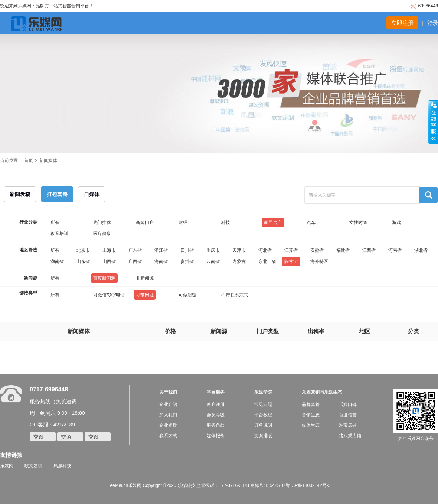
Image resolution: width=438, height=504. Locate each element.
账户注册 (216, 404)
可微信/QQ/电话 (109, 295)
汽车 (311, 222)
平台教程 (263, 415)
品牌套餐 (311, 404)
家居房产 (273, 222)
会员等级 (216, 415)
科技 (226, 222)
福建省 (343, 250)
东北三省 (267, 261)
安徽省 (317, 250)
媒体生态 (311, 425)
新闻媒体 (48, 160)
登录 (432, 23)
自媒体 (92, 194)
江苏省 (291, 250)
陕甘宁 (291, 261)
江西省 (369, 250)
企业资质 (168, 425)
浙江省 (161, 250)
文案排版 (263, 436)
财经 (183, 222)
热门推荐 (102, 222)
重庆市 (213, 250)
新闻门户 (145, 222)
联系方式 (168, 436)
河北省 (265, 250)
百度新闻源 (104, 278)
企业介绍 (168, 404)
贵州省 (187, 261)
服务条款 (216, 425)
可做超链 (187, 295)
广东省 (135, 250)
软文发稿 (33, 466)
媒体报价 (216, 436)
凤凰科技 (62, 466)
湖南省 (57, 261)
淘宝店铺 (348, 425)
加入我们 (168, 415)
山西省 (109, 261)
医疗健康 (102, 234)
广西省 (135, 261)
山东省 (83, 261)
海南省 (161, 261)
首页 (29, 160)
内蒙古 (239, 261)
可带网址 (145, 295)
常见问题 (263, 404)
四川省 (187, 250)
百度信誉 (348, 415)
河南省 (395, 250)
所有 (55, 222)
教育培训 (59, 234)
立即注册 (402, 23)
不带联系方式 (235, 295)
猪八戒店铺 (350, 436)
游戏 (396, 222)
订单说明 (263, 425)
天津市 (239, 250)
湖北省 (421, 250)
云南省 (213, 261)
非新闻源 (145, 278)
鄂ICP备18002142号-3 (308, 485)
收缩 (433, 122)
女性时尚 (358, 222)
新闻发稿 (20, 194)
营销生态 (311, 415)
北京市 (83, 250)
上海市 (109, 250)
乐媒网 (7, 466)
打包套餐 (57, 194)
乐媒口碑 (348, 404)
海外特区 (319, 261)
